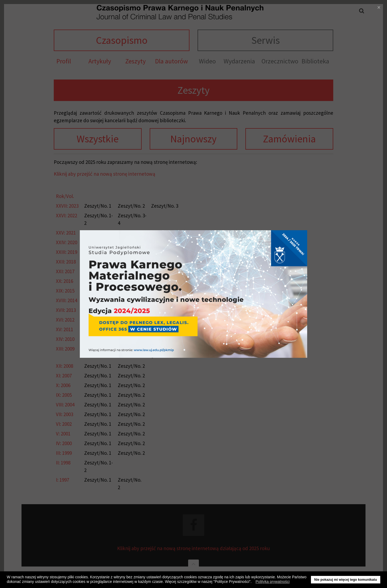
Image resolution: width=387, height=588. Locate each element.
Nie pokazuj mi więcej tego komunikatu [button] (346, 580)
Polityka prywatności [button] (273, 582)
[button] (253, 582)
